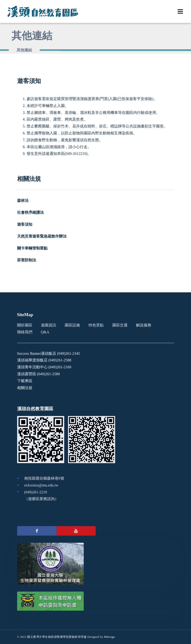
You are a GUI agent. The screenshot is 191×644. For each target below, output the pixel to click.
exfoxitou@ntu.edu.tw (41, 485)
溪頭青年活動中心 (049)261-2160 (44, 367)
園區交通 (120, 325)
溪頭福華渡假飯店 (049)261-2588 (44, 360)
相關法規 (25, 388)
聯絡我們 (25, 332)
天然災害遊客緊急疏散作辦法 (42, 236)
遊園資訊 (49, 325)
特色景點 (96, 325)
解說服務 (144, 325)
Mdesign (109, 637)
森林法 (23, 200)
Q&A (45, 332)
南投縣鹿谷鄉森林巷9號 (44, 478)
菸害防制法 (27, 260)
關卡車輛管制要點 (32, 248)
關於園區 (25, 325)
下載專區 (25, 381)
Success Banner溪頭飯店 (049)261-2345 (49, 353)
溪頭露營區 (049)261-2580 (39, 374)
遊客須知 (25, 224)
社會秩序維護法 (30, 212)
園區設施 (72, 325)
